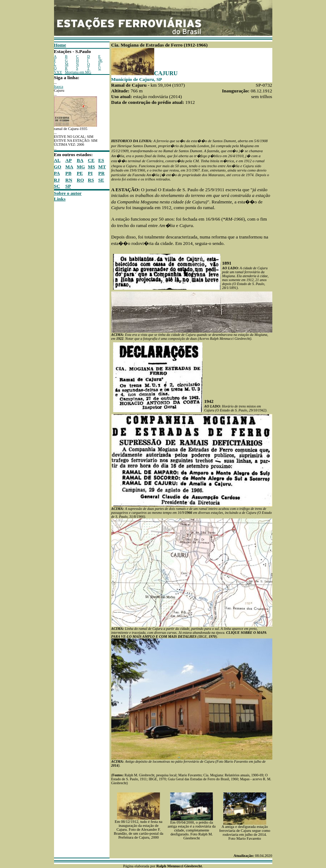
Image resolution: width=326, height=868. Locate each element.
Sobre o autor (68, 193)
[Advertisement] (76, 309)
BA (80, 160)
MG (81, 167)
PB (69, 173)
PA (57, 173)
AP (69, 160)
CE (91, 160)
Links (60, 199)
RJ (57, 180)
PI (90, 173)
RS (91, 180)
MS (92, 167)
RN (69, 180)
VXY (58, 72)
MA (69, 167)
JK (101, 60)
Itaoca (59, 86)
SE (101, 180)
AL (57, 160)
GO (58, 167)
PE (80, 173)
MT (102, 167)
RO (81, 180)
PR (102, 173)
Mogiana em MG (78, 72)
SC (57, 186)
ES (101, 160)
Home (60, 45)
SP (68, 186)
